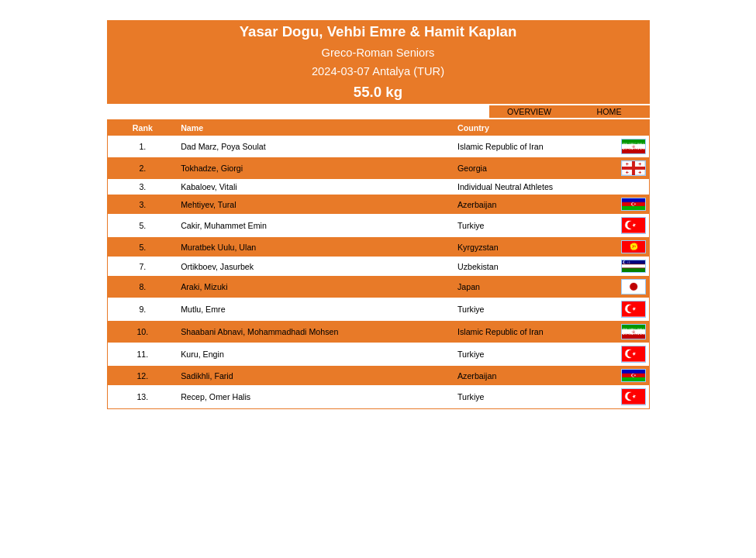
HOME (609, 112)
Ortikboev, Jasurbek (217, 267)
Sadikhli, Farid (207, 376)
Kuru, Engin (202, 354)
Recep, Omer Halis (216, 397)
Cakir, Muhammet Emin (224, 226)
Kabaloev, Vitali (209, 187)
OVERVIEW (529, 112)
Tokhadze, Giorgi (212, 168)
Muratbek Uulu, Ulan (218, 247)
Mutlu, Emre (203, 309)
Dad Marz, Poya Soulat (223, 146)
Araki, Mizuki (204, 287)
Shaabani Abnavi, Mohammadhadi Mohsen (259, 332)
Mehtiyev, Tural (208, 205)
